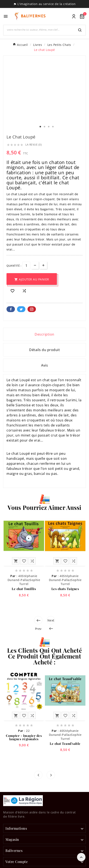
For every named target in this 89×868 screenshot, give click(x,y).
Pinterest (32, 309)
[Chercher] (39, 30)
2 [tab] (44, 127)
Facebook (11, 309)
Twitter (21, 309)
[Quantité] (26, 265)
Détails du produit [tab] (44, 350)
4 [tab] (53, 127)
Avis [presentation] (44, 365)
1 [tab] (40, 127)
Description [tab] (44, 334)
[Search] (80, 30)
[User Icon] (74, 16)
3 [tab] (49, 127)
